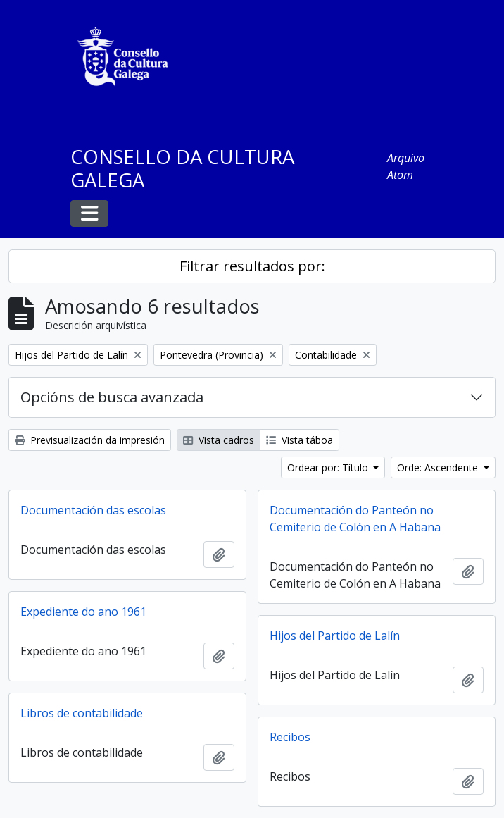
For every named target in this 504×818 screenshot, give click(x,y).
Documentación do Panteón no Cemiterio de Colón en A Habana (355, 519)
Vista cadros (219, 440)
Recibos (290, 737)
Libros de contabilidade (82, 713)
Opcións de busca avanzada (112, 397)
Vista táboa (300, 440)
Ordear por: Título (329, 467)
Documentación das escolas (93, 510)
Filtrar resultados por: (252, 266)
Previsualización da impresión (90, 440)
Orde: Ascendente (439, 467)
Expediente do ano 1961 (83, 612)
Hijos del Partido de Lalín (335, 636)
